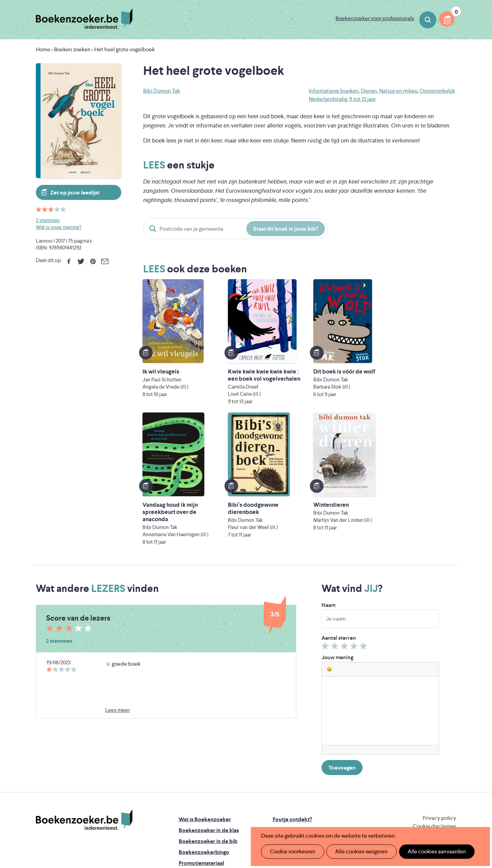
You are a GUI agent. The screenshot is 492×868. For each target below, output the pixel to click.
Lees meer (118, 598)
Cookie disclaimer (434, 714)
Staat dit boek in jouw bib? (286, 229)
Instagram (450, 736)
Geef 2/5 (336, 536)
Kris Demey (290, 811)
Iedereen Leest (278, 783)
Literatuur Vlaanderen (424, 783)
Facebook (69, 261)
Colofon (283, 740)
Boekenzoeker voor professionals (375, 18)
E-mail (105, 261)
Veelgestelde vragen (203, 762)
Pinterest (93, 261)
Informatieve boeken (334, 91)
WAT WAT (241, 802)
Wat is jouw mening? (59, 227)
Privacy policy (439, 706)
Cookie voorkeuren (291, 851)
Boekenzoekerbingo (204, 740)
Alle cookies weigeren (357, 851)
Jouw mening (337, 546)
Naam (329, 493)
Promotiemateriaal (201, 751)
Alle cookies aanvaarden (429, 851)
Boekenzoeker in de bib (208, 729)
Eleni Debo (230, 811)
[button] (329, 557)
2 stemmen (48, 220)
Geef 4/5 (355, 536)
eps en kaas (352, 811)
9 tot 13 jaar (363, 99)
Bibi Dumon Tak (162, 91)
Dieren (369, 91)
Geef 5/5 (364, 536)
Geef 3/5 (345, 536)
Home (43, 49)
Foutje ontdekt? (292, 708)
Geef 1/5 (326, 536)
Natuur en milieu (398, 91)
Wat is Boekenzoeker (205, 708)
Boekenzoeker (84, 19)
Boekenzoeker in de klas (209, 718)
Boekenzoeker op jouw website (312, 718)
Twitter (81, 261)
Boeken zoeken (428, 20)
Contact (283, 751)
